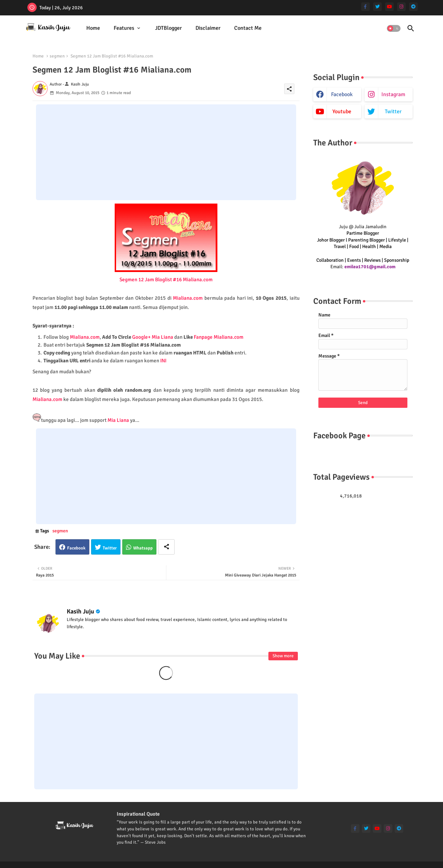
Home (93, 28)
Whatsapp (143, 548)
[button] (394, 28)
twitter (393, 112)
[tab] (93, 28)
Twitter (110, 548)
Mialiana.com (188, 298)
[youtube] (389, 7)
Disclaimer (208, 28)
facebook (342, 94)
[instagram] (401, 7)
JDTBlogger (168, 28)
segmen (57, 56)
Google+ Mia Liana (153, 337)
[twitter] (377, 7)
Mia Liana (118, 420)
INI (163, 361)
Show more (283, 656)
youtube (342, 112)
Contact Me (248, 28)
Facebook (76, 548)
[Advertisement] (166, 152)
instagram (393, 94)
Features (124, 28)
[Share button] (166, 547)
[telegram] (413, 7)
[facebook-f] (365, 7)
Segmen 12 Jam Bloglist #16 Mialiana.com (166, 280)
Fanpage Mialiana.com (219, 337)
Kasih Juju (80, 611)
